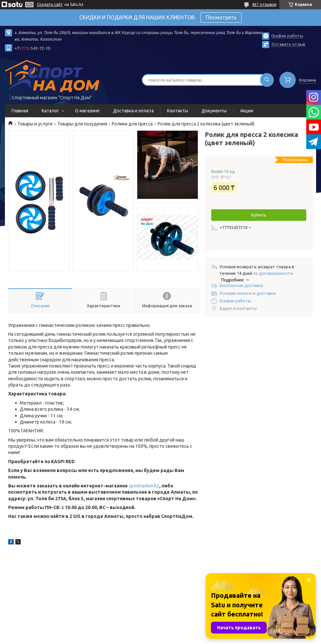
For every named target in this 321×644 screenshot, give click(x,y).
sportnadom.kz (144, 486)
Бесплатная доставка (241, 285)
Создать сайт (50, 4)
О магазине (87, 111)
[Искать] (267, 80)
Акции (247, 111)
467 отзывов (264, 4)
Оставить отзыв (288, 44)
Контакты (178, 111)
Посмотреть (221, 17)
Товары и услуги (35, 124)
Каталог (50, 111)
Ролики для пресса (132, 124)
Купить (259, 215)
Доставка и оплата (133, 111)
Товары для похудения (82, 124)
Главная (20, 111)
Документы (214, 111)
